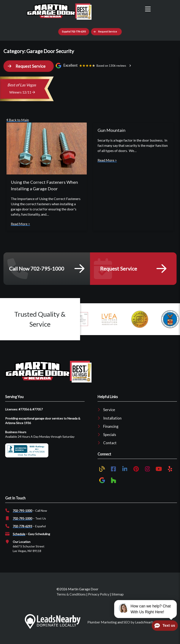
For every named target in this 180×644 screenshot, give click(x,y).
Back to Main (18, 120)
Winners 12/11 (22, 92)
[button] (106, 32)
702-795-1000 (22, 511)
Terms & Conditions (71, 594)
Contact (110, 443)
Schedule (19, 534)
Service (109, 410)
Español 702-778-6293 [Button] (74, 31)
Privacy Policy (99, 594)
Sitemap (118, 594)
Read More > (20, 224)
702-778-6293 (22, 526)
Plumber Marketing (102, 622)
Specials (110, 435)
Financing (111, 426)
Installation (112, 418)
